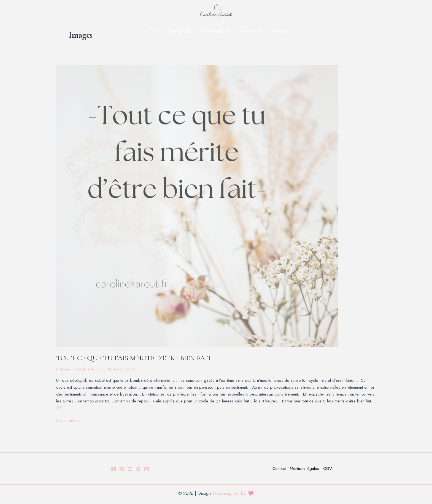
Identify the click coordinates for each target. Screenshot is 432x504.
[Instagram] (122, 469)
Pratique (63, 369)
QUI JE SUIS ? (181, 32)
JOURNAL (280, 32)
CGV (328, 468)
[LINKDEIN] (147, 469)
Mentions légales (304, 468)
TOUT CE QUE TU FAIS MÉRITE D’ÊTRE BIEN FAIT (134, 358)
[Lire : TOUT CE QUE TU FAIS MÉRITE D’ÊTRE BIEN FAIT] (216, 206)
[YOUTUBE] (130, 469)
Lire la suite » (68, 421)
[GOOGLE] (138, 469)
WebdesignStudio (230, 493)
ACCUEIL (152, 32)
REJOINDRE (250, 32)
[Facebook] (114, 469)
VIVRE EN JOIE (216, 32)
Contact (279, 468)
